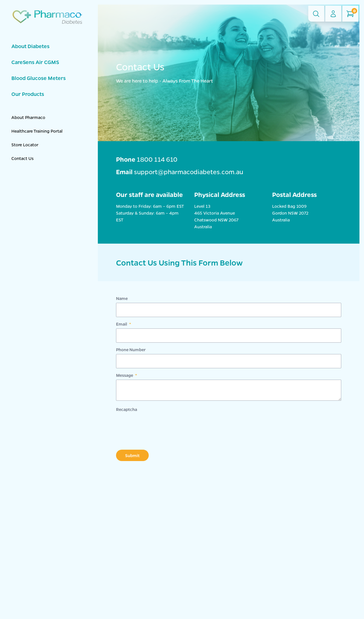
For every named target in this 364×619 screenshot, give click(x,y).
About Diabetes (30, 46)
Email (122, 324)
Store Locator (25, 145)
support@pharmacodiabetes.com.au (189, 172)
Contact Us (22, 158)
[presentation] (159, 425)
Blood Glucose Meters (39, 78)
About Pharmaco (28, 117)
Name (122, 298)
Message (125, 375)
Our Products (28, 94)
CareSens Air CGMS (35, 62)
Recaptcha (127, 409)
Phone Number (131, 349)
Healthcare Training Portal (37, 131)
